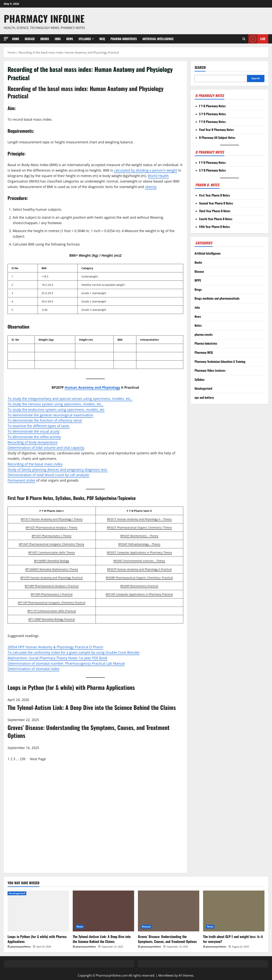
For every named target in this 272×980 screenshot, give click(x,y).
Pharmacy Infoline (44, 18)
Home (16, 39)
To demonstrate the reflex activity (34, 437)
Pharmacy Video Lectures (210, 370)
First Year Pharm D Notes (214, 195)
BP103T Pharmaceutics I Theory (52, 536)
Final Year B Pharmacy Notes (216, 130)
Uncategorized (203, 388)
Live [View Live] (257, 39)
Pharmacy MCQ (204, 352)
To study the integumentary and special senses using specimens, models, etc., (70, 399)
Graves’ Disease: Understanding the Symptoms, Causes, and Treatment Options (167, 939)
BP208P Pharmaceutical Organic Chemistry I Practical (139, 578)
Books (198, 262)
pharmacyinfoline (20, 947)
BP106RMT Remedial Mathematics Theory (52, 569)
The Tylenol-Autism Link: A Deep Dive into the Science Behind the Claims (102, 939)
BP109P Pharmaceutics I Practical (52, 594)
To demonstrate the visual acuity (34, 431)
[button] (6, 39)
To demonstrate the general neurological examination (50, 415)
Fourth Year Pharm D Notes (216, 219)
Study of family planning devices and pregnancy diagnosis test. (58, 469)
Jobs (58, 39)
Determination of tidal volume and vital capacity (46, 448)
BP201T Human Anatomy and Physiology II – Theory (139, 519)
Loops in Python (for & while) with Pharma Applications (37, 939)
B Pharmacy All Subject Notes (217, 138)
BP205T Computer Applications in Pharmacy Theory (139, 552)
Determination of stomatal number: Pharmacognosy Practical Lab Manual (66, 663)
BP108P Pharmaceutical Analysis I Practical (52, 586)
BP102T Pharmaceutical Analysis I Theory (52, 527)
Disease (30, 39)
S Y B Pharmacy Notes (212, 114)
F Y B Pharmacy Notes (212, 106)
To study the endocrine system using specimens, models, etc (56, 410)
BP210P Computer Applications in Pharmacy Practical (139, 594)
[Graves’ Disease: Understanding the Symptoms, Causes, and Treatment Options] (169, 911)
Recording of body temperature (32, 442)
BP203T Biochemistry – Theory (139, 536)
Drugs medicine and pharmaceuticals (217, 298)
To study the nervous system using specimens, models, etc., (55, 404)
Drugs (45, 39)
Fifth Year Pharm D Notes (214, 227)
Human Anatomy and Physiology (92, 387)
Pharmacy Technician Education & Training (220, 361)
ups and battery (204, 397)
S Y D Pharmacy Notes (212, 170)
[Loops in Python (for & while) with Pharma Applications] (38, 911)
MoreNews (166, 975)
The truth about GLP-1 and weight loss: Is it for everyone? (233, 939)
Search (200, 67)
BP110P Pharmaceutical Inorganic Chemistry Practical (52, 603)
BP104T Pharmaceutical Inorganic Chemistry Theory (52, 544)
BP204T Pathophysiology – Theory (139, 544)
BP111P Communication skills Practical (52, 611)
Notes (198, 325)
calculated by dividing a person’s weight (146, 170)
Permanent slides (21, 480)
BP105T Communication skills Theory (52, 552)
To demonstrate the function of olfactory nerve (45, 420)
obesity (151, 187)
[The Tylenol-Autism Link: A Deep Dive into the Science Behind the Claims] (103, 911)
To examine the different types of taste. (39, 426)
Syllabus (85, 39)
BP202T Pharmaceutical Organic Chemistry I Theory (139, 527)
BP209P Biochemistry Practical (139, 586)
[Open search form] (244, 39)
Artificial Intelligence (158, 39)
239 (22, 759)
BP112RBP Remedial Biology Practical (52, 619)
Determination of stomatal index (33, 669)
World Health (158, 176)
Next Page (38, 759)
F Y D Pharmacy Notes (212, 162)
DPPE (198, 280)
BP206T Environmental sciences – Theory (139, 561)
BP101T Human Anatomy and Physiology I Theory (52, 519)
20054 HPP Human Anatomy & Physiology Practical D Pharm (55, 647)
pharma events (204, 334)
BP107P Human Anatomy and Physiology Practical (52, 578)
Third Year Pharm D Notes (215, 211)
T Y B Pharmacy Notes (212, 122)
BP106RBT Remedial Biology (52, 561)
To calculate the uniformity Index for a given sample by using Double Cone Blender (74, 652)
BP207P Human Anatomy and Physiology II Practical (139, 569)
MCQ (102, 39)
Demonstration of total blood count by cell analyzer (48, 475)
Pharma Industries (124, 39)
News (70, 39)
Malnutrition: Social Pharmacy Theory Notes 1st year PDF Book (57, 658)
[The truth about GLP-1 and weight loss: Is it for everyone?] (234, 911)
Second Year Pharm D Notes (216, 203)
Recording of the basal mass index (35, 464)
